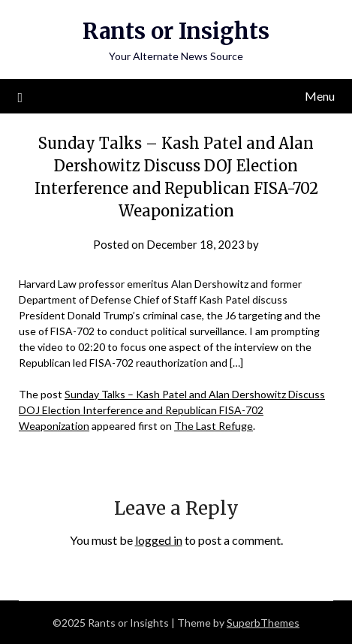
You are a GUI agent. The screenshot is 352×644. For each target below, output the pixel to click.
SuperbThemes (263, 623)
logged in (159, 540)
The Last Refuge (214, 426)
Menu (320, 96)
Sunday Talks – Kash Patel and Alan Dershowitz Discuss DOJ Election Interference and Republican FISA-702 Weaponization (172, 410)
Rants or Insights (176, 31)
